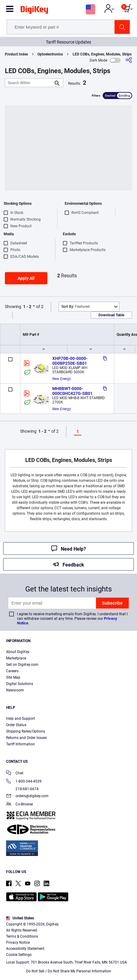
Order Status (16, 725)
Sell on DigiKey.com (22, 665)
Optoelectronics (50, 54)
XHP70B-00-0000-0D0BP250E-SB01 (70, 361)
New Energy (62, 379)
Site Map (13, 677)
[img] (34, 11)
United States (20, 918)
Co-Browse (19, 805)
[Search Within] (29, 83)
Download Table (111, 315)
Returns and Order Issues (26, 738)
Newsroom (15, 690)
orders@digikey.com (27, 796)
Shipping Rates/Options (26, 731)
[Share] (129, 60)
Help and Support (21, 719)
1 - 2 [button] (27, 307)
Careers (12, 671)
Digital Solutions (20, 684)
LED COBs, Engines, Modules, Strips (102, 54)
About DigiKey (18, 652)
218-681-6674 (22, 789)
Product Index (16, 54)
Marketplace (16, 658)
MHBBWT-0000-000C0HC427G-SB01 (72, 391)
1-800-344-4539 (24, 782)
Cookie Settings (19, 955)
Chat (15, 774)
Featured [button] (75, 307)
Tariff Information (21, 744)
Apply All (26, 278)
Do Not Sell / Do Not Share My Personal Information (69, 971)
